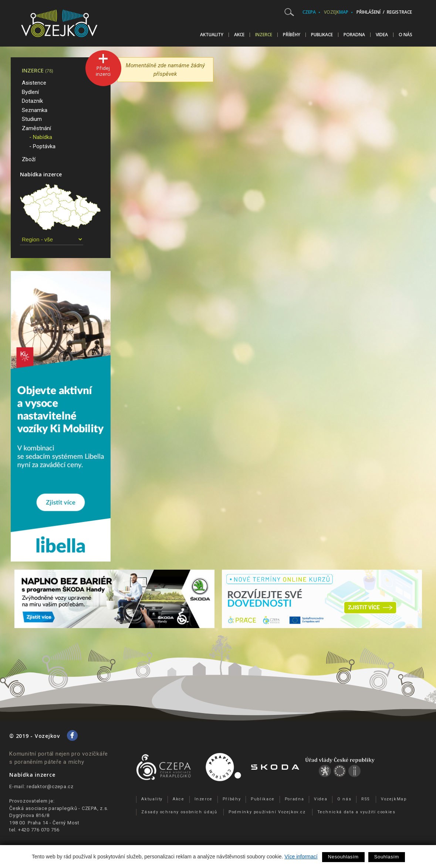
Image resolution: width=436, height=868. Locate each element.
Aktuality (212, 35)
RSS (365, 799)
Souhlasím (387, 857)
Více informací (301, 857)
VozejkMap (394, 799)
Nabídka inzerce (41, 174)
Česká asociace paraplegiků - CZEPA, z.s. (59, 808)
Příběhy (292, 35)
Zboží (29, 159)
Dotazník (32, 101)
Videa (382, 35)
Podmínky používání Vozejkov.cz (267, 812)
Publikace (322, 35)
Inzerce (264, 35)
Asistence (34, 83)
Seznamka (35, 110)
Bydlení (30, 92)
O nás (405, 35)
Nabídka (43, 137)
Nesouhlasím (343, 857)
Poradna (354, 35)
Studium (32, 119)
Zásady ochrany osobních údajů (179, 812)
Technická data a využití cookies (356, 812)
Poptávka (44, 146)
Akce (239, 35)
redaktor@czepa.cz (50, 786)
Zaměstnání (36, 128)
